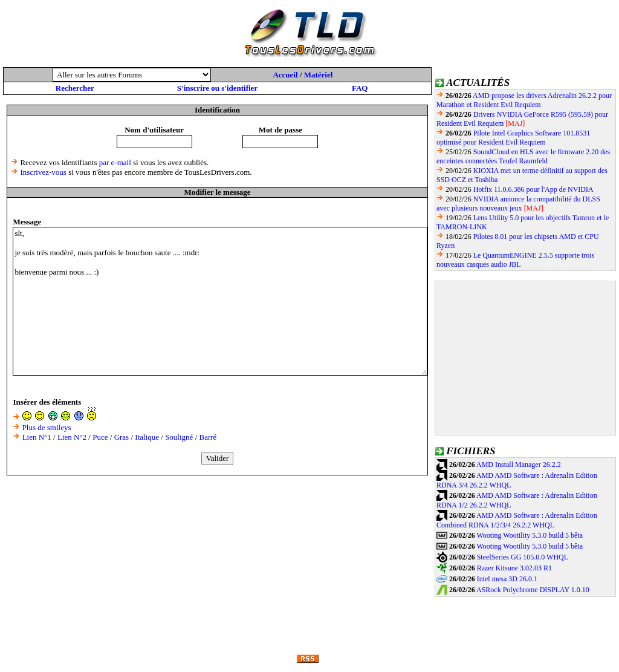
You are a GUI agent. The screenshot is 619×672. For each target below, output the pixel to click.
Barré (208, 437)
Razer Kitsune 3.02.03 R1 (514, 568)
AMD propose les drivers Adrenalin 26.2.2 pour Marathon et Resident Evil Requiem (524, 100)
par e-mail (115, 162)
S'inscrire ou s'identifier (217, 88)
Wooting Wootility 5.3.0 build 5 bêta (530, 535)
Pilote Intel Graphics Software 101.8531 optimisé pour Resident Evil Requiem (513, 138)
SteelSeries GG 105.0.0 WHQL (523, 557)
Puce (100, 437)
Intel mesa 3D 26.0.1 (507, 579)
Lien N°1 (37, 437)
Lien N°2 (72, 437)
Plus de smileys (47, 427)
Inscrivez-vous (43, 172)
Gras (122, 437)
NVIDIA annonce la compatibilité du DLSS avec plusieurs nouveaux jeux (518, 204)
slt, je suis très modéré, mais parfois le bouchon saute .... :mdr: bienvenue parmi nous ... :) (220, 301)
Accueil (285, 75)
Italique (147, 437)
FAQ (360, 88)
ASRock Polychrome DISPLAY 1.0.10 (533, 590)
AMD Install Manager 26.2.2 (519, 465)
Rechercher (75, 88)
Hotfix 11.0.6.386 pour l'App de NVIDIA (533, 189)
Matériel (319, 75)
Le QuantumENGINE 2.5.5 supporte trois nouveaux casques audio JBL (515, 260)
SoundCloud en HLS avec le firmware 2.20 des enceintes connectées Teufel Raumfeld (523, 156)
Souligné (179, 437)
